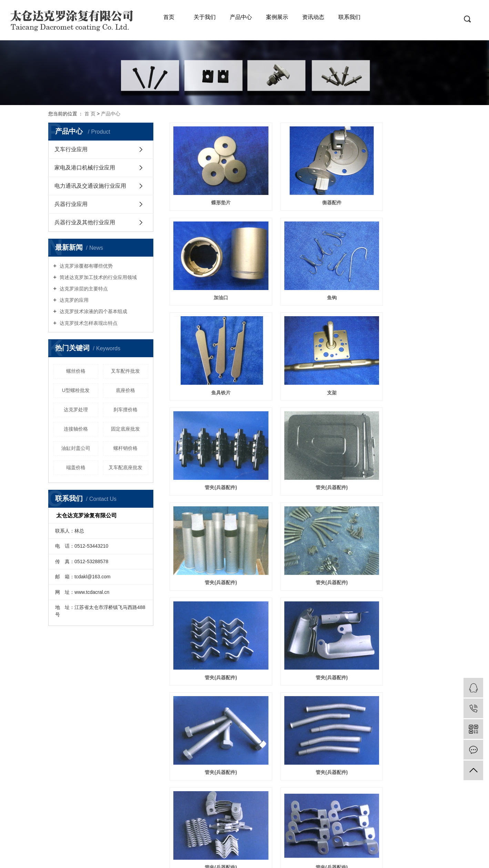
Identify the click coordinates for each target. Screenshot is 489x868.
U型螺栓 (305, 683)
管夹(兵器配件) (212, 354)
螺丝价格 (76, 371)
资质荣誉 (82, 777)
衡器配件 (305, 190)
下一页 (328, 710)
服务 (121, 760)
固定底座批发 (125, 429)
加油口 (398, 190)
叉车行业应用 (71, 149)
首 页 (90, 114)
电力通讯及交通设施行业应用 (90, 186)
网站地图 (241, 829)
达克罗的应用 (73, 300)
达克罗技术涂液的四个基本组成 (93, 311)
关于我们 (205, 17)
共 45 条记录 (241, 710)
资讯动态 (313, 17)
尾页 (349, 710)
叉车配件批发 (125, 371)
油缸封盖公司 (76, 448)
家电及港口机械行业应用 (85, 168)
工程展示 (82, 785)
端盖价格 (76, 467)
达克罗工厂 (310, 858)
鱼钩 (212, 272)
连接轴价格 (76, 429)
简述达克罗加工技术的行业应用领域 (98, 277)
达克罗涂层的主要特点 (83, 289)
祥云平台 (394, 858)
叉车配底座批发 (125, 467)
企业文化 (82, 768)
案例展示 (277, 17)
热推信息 (196, 829)
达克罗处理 (76, 410)
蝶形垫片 (212, 190)
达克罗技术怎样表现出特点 (88, 323)
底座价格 (125, 390)
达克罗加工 (284, 858)
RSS (257, 829)
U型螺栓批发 (76, 390)
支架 (398, 272)
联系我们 (349, 17)
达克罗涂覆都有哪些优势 (85, 266)
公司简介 (82, 760)
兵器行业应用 (71, 204)
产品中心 (241, 17)
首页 (169, 17)
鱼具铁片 (305, 272)
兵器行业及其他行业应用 (85, 222)
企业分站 (218, 829)
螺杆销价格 (125, 448)
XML (270, 829)
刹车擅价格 (125, 410)
